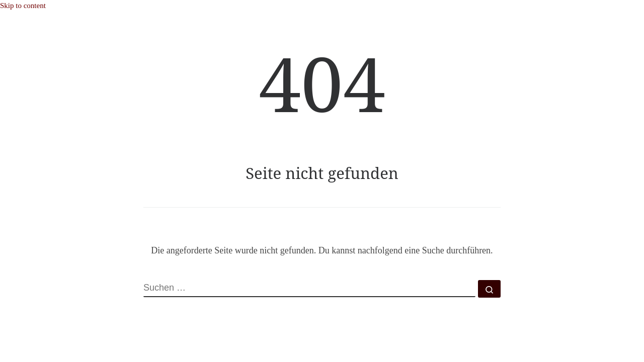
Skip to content (23, 6)
